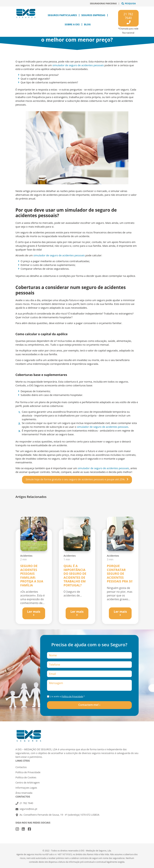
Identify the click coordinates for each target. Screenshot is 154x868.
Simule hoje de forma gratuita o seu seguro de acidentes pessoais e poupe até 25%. (75, 479)
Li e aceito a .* (67, 696)
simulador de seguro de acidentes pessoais (78, 65)
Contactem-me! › (89, 705)
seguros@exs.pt (28, 809)
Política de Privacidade (72, 696)
